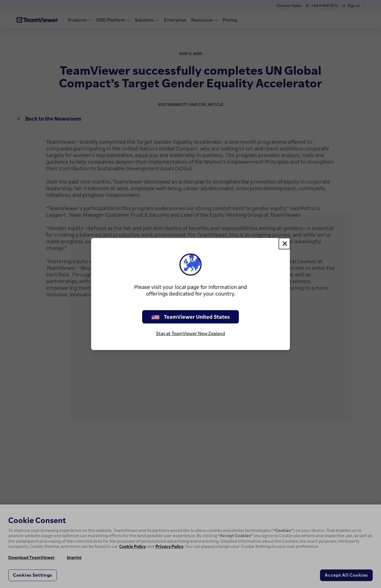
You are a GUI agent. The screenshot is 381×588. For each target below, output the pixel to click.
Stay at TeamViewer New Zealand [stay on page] (190, 333)
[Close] (284, 244)
